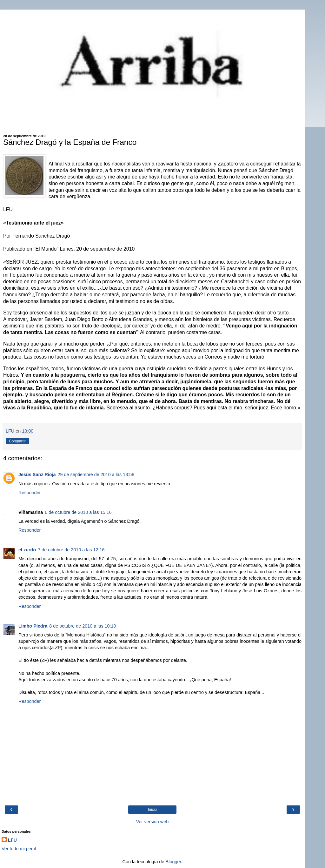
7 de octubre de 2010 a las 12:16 (71, 550)
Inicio (152, 810)
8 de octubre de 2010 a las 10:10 (83, 626)
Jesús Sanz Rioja (37, 474)
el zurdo (27, 550)
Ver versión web (152, 822)
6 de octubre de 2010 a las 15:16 (78, 512)
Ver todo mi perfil (19, 849)
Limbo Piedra (33, 626)
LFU (12, 840)
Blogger (173, 862)
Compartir (17, 441)
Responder (30, 493)
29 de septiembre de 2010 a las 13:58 (96, 474)
